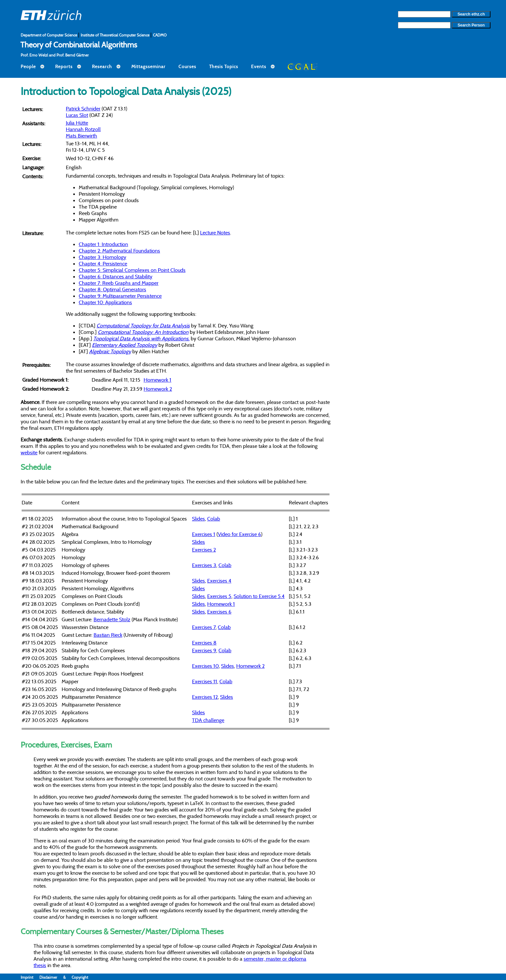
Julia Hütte (77, 123)
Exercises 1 (204, 534)
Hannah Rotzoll (83, 129)
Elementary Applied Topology (125, 345)
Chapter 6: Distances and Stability (116, 276)
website (29, 452)
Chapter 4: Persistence (103, 263)
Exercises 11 (205, 681)
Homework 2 (158, 389)
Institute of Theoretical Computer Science (116, 35)
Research (102, 67)
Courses (187, 67)
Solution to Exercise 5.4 (259, 596)
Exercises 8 (204, 643)
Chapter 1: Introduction (103, 244)
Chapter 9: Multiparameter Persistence (120, 296)
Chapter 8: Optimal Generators (112, 289)
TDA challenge (208, 720)
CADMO (160, 35)
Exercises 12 (205, 697)
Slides (198, 519)
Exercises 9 (204, 650)
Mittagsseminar (148, 67)
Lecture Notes (215, 232)
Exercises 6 (219, 612)
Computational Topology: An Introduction (143, 332)
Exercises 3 (204, 565)
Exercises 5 (219, 596)
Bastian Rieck (108, 635)
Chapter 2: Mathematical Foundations (119, 251)
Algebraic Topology (110, 351)
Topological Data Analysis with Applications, (141, 338)
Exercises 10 (205, 666)
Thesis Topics (224, 67)
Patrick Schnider (83, 108)
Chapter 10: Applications (105, 302)
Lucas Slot (77, 115)
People (28, 67)
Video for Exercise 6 (239, 534)
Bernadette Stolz (112, 619)
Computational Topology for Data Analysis (143, 325)
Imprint (30, 977)
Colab (214, 519)
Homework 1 (157, 380)
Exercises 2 (204, 550)
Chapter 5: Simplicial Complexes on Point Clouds (132, 270)
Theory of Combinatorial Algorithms (79, 45)
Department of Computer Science (49, 35)
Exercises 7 (204, 627)
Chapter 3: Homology (102, 257)
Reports (64, 67)
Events (259, 67)
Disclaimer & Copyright (64, 977)
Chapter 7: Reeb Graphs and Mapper (119, 283)
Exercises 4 (219, 581)
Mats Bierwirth (81, 136)
